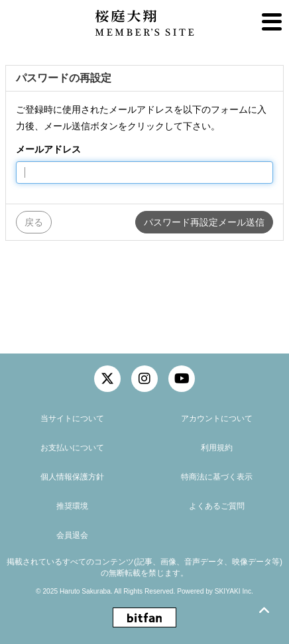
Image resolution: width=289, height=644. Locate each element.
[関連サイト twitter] (107, 379)
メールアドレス (48, 149)
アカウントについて (217, 419)
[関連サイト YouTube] (182, 379)
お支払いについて (72, 448)
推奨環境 (72, 506)
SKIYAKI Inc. (234, 591)
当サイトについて (72, 419)
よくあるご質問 (217, 506)
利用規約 (217, 448)
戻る (34, 222)
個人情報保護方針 (72, 477)
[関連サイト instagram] (144, 379)
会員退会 (72, 535)
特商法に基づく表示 (217, 477)
